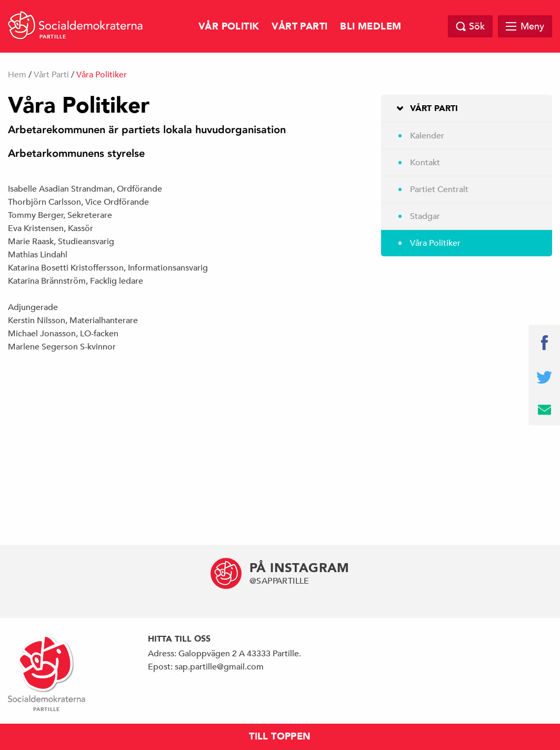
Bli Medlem (371, 27)
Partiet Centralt (439, 189)
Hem (17, 75)
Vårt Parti (299, 27)
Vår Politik (229, 27)
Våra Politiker (435, 243)
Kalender (427, 136)
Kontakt (425, 163)
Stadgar (425, 216)
